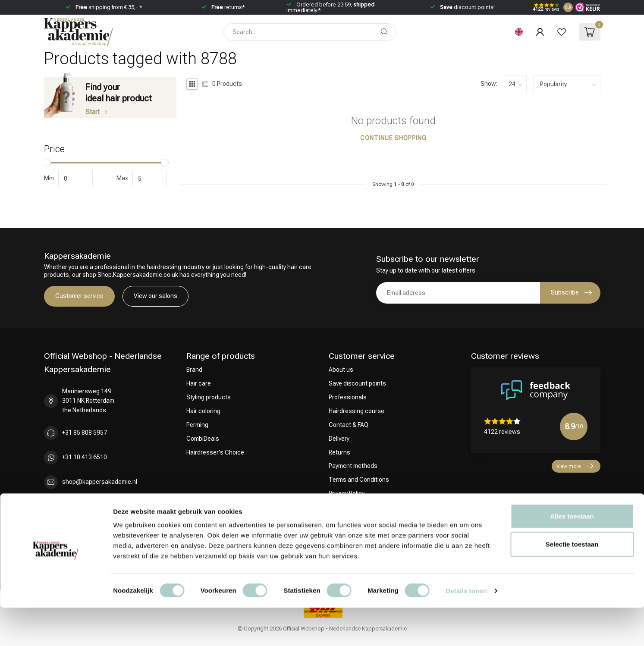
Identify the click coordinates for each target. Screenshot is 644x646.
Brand (194, 370)
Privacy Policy (347, 493)
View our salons (156, 296)
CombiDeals (203, 439)
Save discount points (357, 383)
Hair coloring (203, 411)
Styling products (209, 397)
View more (575, 466)
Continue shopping (393, 138)
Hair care (199, 383)
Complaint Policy (351, 507)
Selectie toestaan (572, 583)
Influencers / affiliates (358, 521)
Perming (197, 425)
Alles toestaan (572, 554)
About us (341, 370)
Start (96, 112)
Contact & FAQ (349, 425)
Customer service (79, 296)
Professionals (348, 397)
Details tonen (466, 629)
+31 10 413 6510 (85, 457)
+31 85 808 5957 (85, 433)
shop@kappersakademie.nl (100, 482)
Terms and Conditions (359, 480)
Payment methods (353, 466)
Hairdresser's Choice (215, 452)
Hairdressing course (357, 411)
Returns (339, 452)
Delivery (339, 439)
